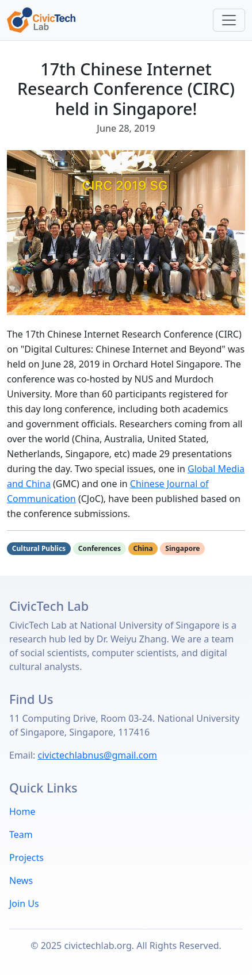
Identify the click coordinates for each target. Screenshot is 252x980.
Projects (26, 857)
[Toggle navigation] (229, 20)
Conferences (100, 548)
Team (21, 834)
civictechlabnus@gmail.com (98, 755)
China (143, 548)
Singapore (182, 548)
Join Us (24, 904)
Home (22, 811)
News (21, 881)
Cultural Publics (39, 548)
